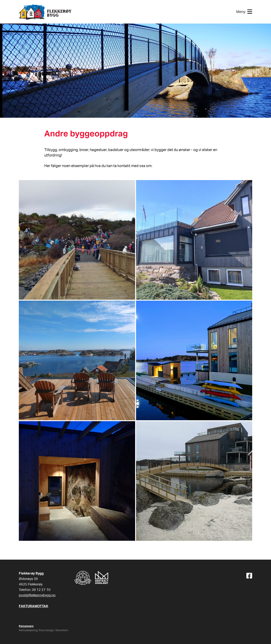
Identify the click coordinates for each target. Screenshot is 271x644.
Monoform (62, 630)
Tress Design (46, 630)
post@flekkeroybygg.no (37, 595)
